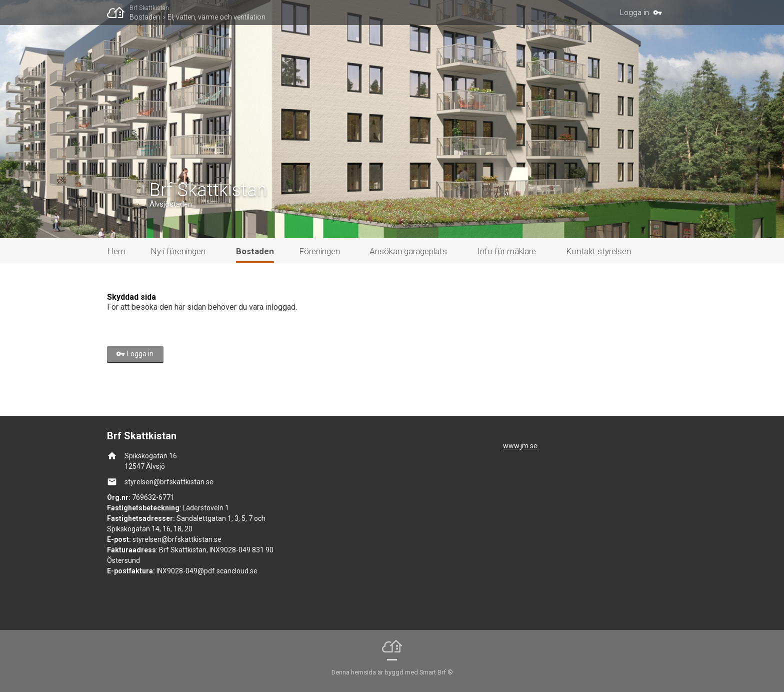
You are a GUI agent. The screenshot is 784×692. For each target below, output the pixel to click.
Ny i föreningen (178, 251)
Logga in (634, 13)
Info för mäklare (507, 251)
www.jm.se (520, 446)
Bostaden (145, 17)
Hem (116, 251)
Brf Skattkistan (149, 8)
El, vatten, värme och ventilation (216, 17)
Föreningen (319, 251)
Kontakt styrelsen (598, 251)
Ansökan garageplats (408, 251)
